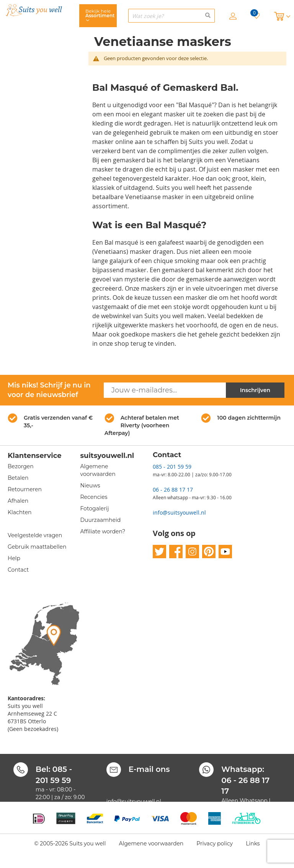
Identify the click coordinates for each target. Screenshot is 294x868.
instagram (192, 552)
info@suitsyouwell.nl (179, 512)
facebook (176, 552)
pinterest (209, 552)
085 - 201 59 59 (172, 467)
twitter (159, 552)
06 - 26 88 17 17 (173, 490)
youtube (225, 552)
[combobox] (171, 16)
